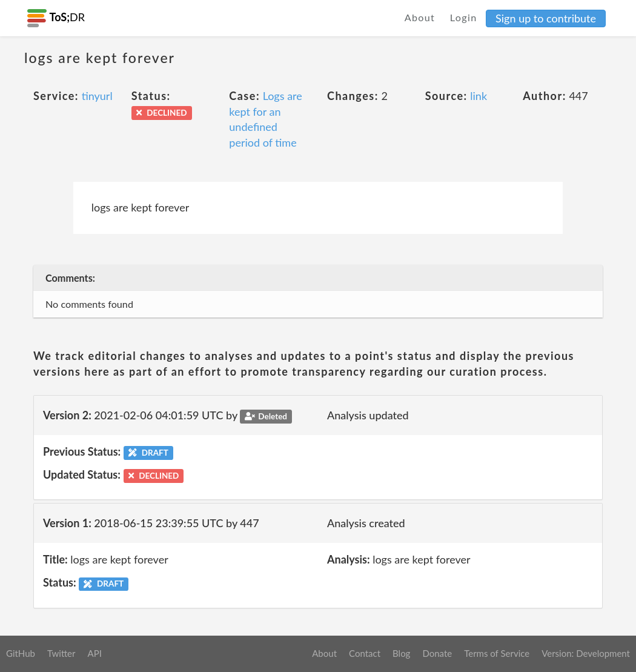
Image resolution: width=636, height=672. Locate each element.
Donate (437, 653)
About (420, 17)
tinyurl (97, 96)
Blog (401, 653)
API (94, 653)
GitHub (21, 653)
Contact (365, 653)
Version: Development (586, 653)
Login (464, 17)
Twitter (61, 653)
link (479, 96)
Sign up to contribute (546, 18)
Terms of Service (497, 653)
